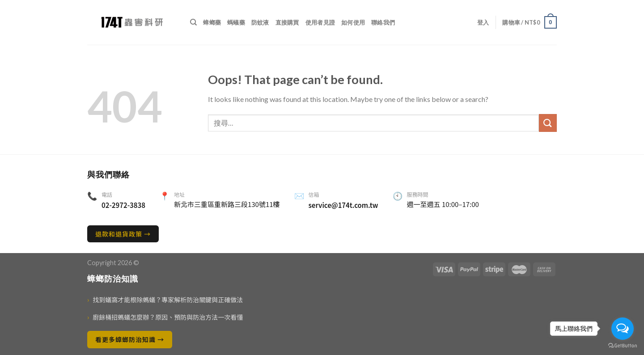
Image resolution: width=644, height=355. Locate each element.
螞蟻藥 (236, 22)
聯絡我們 (383, 22)
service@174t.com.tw (343, 205)
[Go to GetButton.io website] (623, 346)
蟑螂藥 (212, 22)
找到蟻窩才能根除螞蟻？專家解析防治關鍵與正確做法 (165, 300)
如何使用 (353, 22)
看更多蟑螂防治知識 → (130, 339)
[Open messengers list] (623, 329)
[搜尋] (193, 22)
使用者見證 (320, 22)
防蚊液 (260, 22)
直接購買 (287, 22)
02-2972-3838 (123, 205)
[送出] (548, 123)
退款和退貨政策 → (123, 234)
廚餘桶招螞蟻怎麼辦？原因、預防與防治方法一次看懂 (165, 317)
